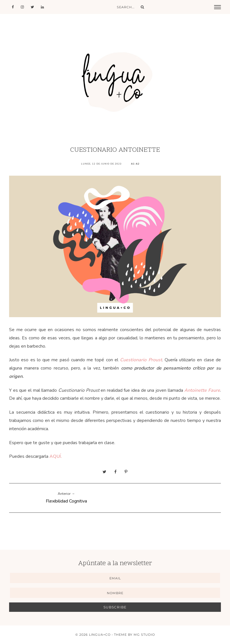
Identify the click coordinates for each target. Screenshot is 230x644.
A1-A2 (135, 164)
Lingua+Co (100, 635)
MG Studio (144, 635)
